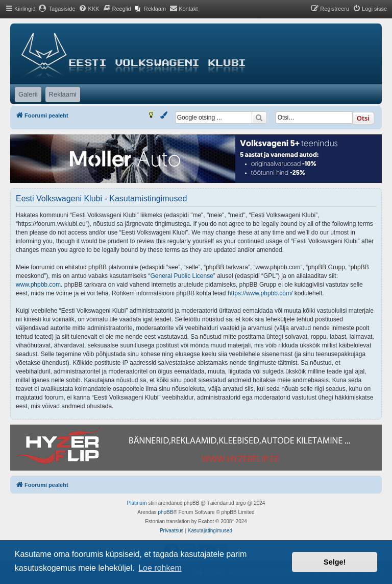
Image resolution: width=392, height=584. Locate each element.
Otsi (363, 118)
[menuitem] (57, 9)
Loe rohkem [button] (160, 568)
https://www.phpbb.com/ (260, 293)
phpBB (165, 512)
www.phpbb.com (38, 285)
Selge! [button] (335, 562)
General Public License (181, 276)
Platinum (137, 503)
